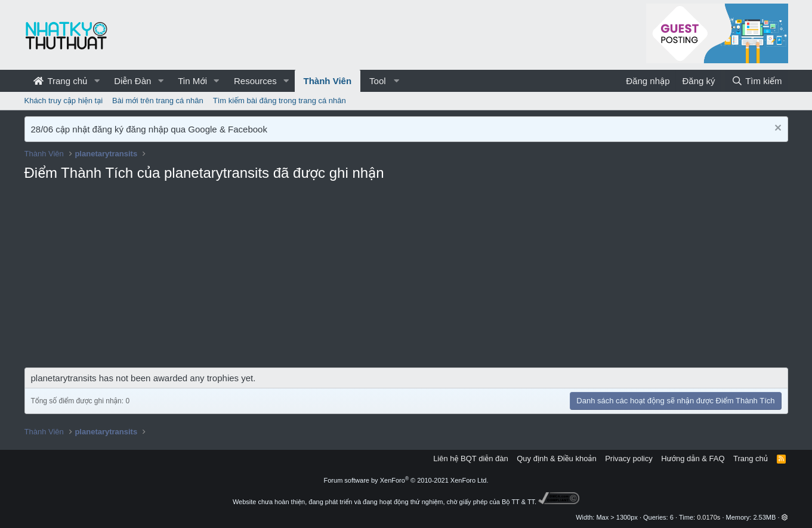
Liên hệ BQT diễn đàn (471, 458)
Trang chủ (61, 81)
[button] (97, 81)
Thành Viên (328, 81)
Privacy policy (629, 458)
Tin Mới (192, 81)
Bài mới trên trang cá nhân (158, 101)
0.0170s (708, 517)
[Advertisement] (406, 278)
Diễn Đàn (132, 81)
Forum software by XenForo (406, 480)
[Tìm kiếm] (757, 81)
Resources (255, 81)
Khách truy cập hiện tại (64, 101)
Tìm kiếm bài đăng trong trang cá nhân (280, 101)
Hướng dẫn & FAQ (693, 458)
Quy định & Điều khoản (556, 458)
